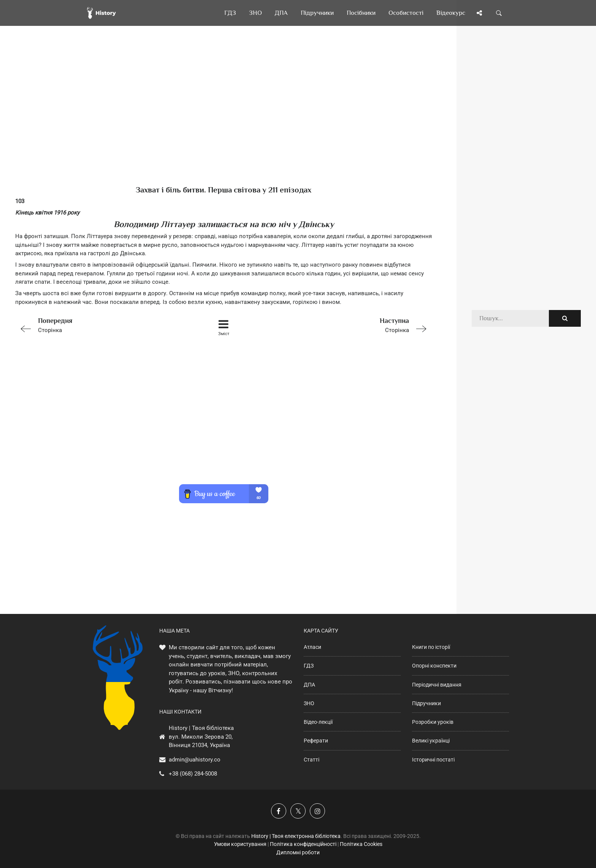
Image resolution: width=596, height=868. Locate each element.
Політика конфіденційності (303, 844)
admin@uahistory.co (195, 760)
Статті (311, 760)
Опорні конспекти (434, 666)
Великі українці (431, 741)
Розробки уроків (433, 722)
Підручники (426, 703)
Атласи (312, 647)
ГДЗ (309, 666)
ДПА (309, 685)
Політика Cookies (361, 844)
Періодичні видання (437, 685)
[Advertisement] (223, 118)
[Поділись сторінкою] (479, 13)
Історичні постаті (433, 760)
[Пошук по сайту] (499, 13)
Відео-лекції (318, 722)
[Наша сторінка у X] (298, 811)
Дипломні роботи (298, 852)
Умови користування (240, 844)
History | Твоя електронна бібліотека (296, 836)
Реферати (316, 741)
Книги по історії (431, 647)
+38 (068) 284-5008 (193, 774)
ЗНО (309, 703)
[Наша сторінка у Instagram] (317, 811)
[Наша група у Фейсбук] (279, 811)
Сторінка (98, 325)
